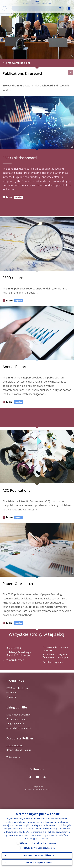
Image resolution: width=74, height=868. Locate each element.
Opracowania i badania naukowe (55, 649)
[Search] (36, 8)
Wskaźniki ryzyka (15, 660)
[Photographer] (72, 56)
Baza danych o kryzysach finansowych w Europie (56, 656)
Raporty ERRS (14, 648)
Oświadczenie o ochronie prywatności (39, 843)
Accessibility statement (19, 728)
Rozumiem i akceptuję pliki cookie (39, 855)
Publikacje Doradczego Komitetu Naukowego (19, 654)
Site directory (15, 757)
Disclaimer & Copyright (19, 715)
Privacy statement (16, 719)
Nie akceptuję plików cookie (39, 862)
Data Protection (15, 745)
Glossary (11, 693)
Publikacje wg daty (53, 662)
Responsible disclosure (19, 750)
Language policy (15, 724)
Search (60, 8)
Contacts (11, 697)
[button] (69, 3)
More (9, 197)
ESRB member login (17, 688)
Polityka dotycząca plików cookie (39, 847)
